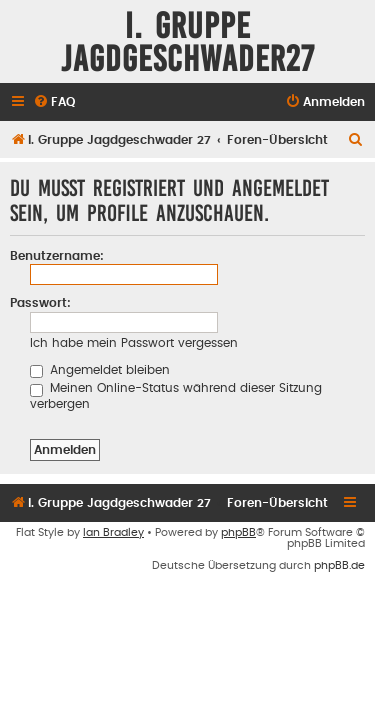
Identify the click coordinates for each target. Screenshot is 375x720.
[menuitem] (54, 102)
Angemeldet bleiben (100, 370)
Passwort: (40, 303)
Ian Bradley (113, 532)
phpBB (238, 532)
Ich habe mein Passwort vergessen (134, 343)
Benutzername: (57, 256)
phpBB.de (339, 565)
